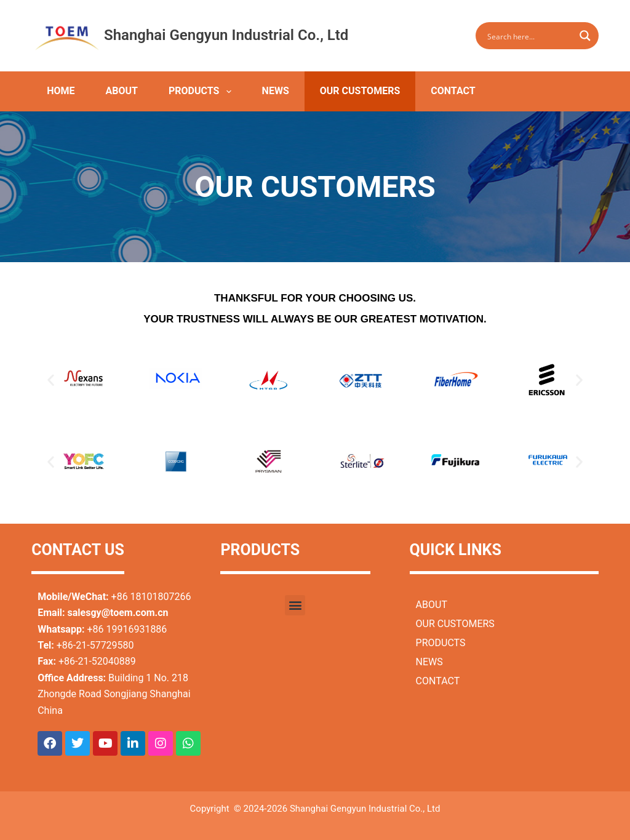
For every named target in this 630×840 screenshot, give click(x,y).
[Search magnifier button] (585, 36)
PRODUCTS (202, 92)
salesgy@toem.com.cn (118, 613)
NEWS (276, 91)
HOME (61, 91)
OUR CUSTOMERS (360, 91)
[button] (51, 380)
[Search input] (529, 36)
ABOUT (122, 91)
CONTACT (453, 91)
